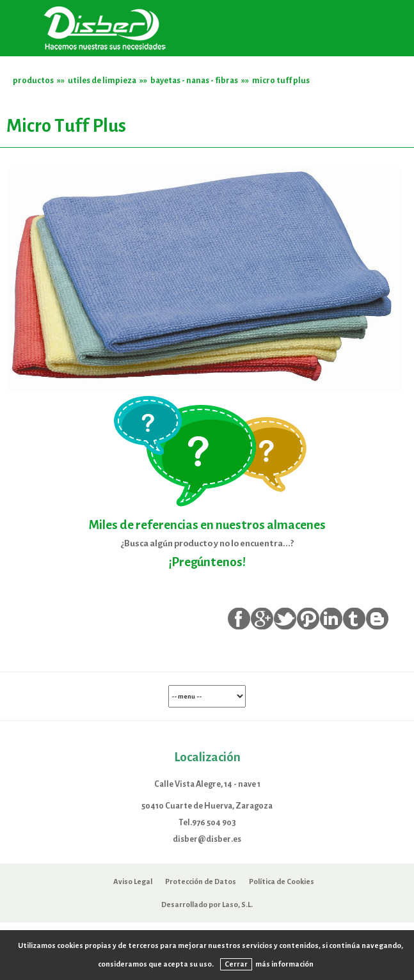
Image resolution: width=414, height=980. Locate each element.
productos (33, 80)
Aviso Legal (133, 881)
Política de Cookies (282, 881)
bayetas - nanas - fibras (194, 80)
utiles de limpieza (102, 80)
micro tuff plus (281, 80)
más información (284, 964)
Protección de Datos (201, 881)
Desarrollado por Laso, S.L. (207, 905)
